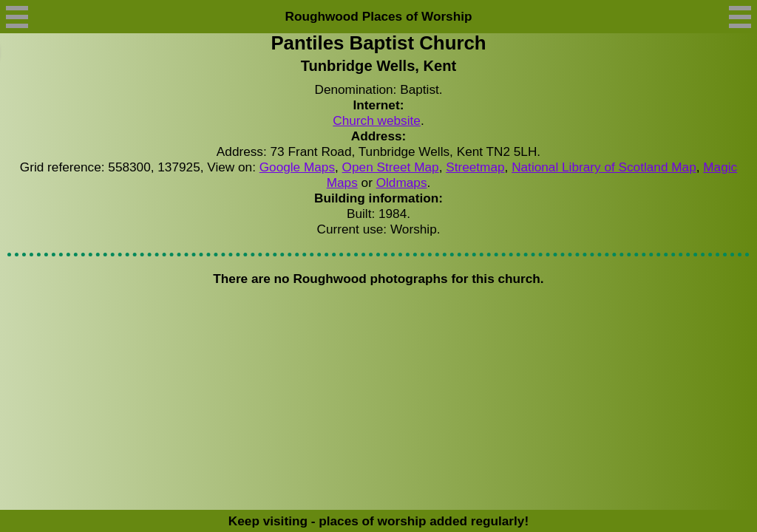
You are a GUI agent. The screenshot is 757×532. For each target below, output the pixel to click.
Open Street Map (391, 167)
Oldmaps (402, 183)
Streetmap (475, 167)
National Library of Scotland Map (604, 167)
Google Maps (297, 167)
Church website (377, 120)
